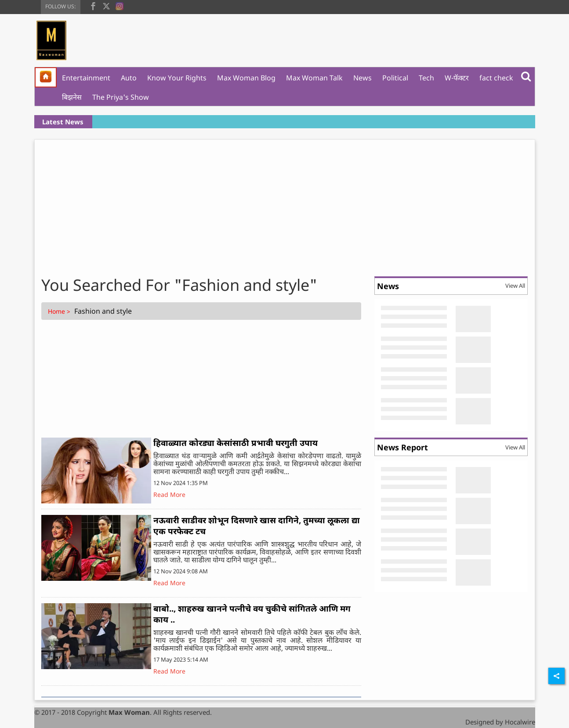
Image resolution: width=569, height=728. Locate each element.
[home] (46, 77)
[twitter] (106, 5)
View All (515, 286)
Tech (426, 78)
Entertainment (86, 78)
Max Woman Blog (246, 78)
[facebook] (93, 5)
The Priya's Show (121, 97)
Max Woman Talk (314, 78)
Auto (129, 78)
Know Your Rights (177, 78)
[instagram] (120, 5)
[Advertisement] (285, 206)
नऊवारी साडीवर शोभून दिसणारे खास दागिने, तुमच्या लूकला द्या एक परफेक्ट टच (257, 526)
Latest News (63, 122)
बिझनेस (72, 97)
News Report (402, 447)
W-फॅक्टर (457, 78)
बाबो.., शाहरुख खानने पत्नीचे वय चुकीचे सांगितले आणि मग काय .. (252, 614)
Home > (60, 311)
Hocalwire (520, 722)
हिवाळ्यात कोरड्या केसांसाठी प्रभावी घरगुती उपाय (236, 443)
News (362, 78)
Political (395, 78)
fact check (496, 78)
